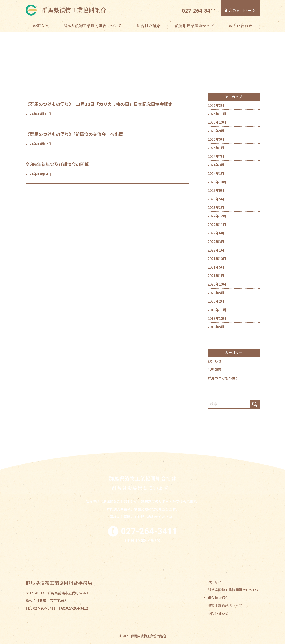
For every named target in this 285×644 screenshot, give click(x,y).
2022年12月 (217, 216)
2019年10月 (217, 318)
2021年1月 (216, 276)
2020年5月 (216, 293)
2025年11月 (217, 114)
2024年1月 (216, 173)
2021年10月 (217, 258)
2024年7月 (216, 156)
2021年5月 (216, 267)
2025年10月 (217, 122)
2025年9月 (216, 131)
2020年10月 (217, 284)
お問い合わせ (240, 26)
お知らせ (41, 26)
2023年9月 (216, 190)
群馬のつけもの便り (223, 378)
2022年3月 (216, 242)
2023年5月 (216, 199)
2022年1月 (216, 250)
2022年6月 (216, 233)
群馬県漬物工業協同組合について (93, 26)
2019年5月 (216, 327)
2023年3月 (216, 207)
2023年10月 (217, 182)
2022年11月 (217, 224)
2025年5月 (216, 139)
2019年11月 (217, 310)
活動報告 (215, 369)
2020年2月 (216, 301)
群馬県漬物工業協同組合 (74, 10)
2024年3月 (216, 165)
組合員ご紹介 (148, 26)
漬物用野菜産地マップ (194, 26)
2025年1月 (216, 148)
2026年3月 (216, 105)
